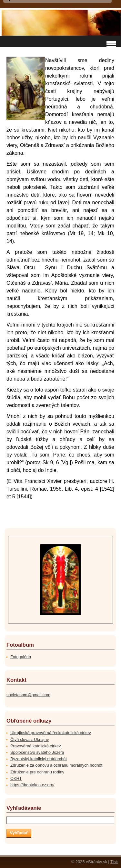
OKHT (16, 778)
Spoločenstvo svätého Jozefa (37, 752)
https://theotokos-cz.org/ (32, 785)
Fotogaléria (21, 657)
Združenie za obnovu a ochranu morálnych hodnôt (56, 765)
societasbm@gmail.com (28, 695)
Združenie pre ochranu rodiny (37, 772)
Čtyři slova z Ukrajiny (30, 739)
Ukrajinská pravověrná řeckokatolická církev (51, 733)
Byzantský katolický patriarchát (39, 759)
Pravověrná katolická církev (35, 746)
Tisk (114, 862)
